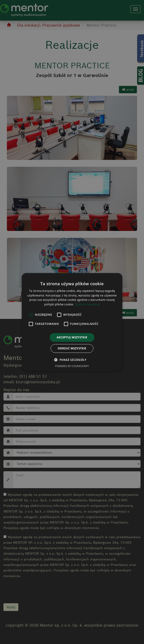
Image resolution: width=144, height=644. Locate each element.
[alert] (72, 322)
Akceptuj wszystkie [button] (72, 337)
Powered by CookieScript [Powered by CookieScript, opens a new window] (72, 366)
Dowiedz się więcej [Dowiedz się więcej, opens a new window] (87, 304)
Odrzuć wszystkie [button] (72, 348)
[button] (72, 360)
